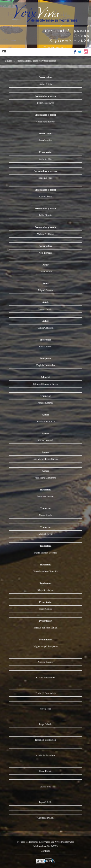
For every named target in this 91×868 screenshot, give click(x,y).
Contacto (46, 851)
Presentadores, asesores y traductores (36, 61)
